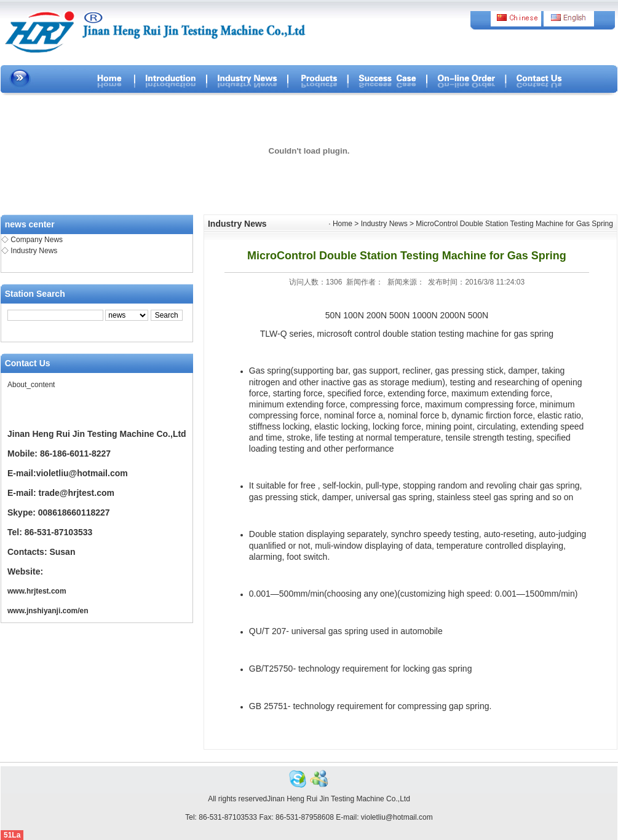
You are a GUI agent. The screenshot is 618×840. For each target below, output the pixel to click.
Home (343, 224)
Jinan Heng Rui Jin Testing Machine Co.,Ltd (339, 799)
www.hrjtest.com (37, 591)
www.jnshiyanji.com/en (48, 611)
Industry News (34, 251)
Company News (37, 240)
